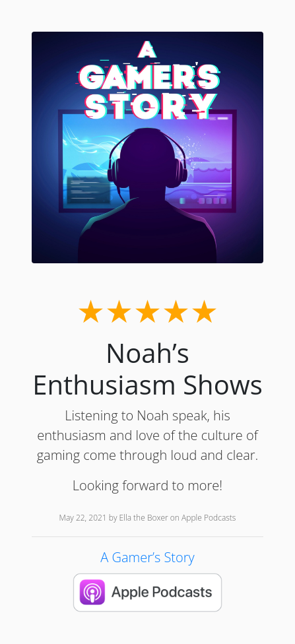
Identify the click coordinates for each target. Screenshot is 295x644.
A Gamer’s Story (147, 557)
